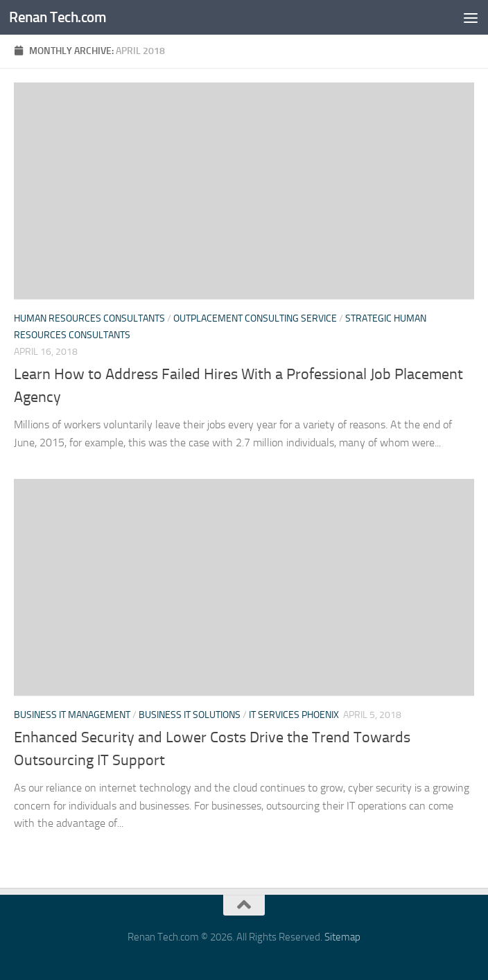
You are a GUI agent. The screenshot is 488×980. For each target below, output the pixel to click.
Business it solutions (190, 715)
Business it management (72, 715)
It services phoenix (294, 715)
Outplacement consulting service (255, 318)
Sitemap (342, 937)
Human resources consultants (89, 318)
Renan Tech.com (58, 17)
